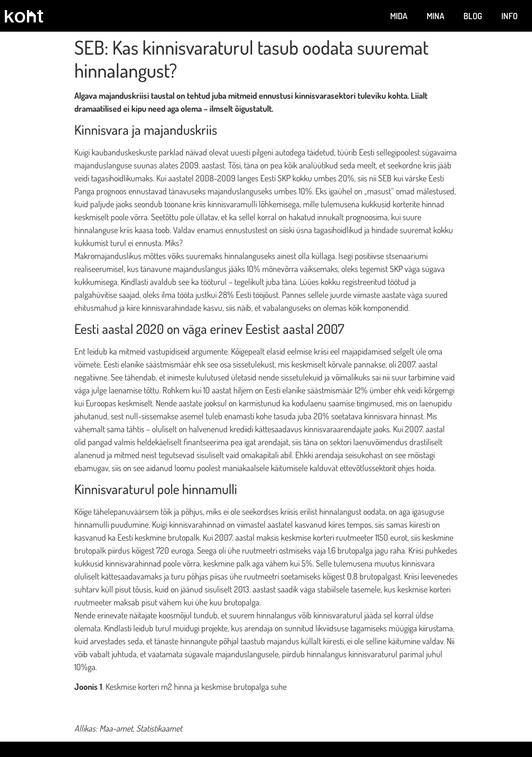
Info (509, 16)
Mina (435, 16)
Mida (399, 16)
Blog (473, 16)
